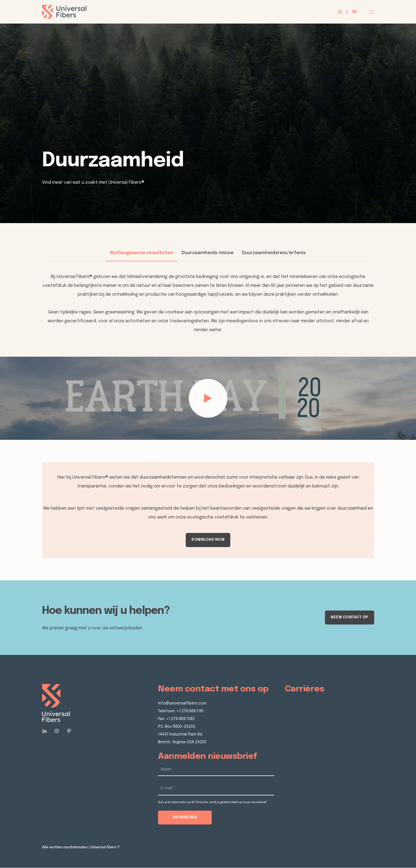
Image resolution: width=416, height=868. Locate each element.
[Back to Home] (64, 15)
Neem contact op (350, 617)
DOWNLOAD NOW (208, 540)
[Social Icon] (46, 731)
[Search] (341, 12)
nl (355, 12)
